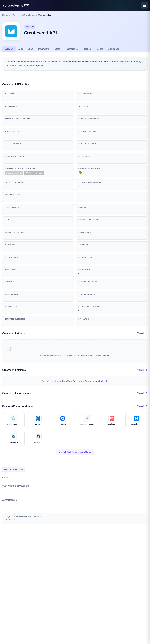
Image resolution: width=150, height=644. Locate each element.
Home (5, 15)
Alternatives (114, 49)
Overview (9, 49)
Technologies (72, 49)
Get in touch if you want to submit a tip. (91, 381)
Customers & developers (16, 486)
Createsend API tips (14, 370)
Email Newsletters (27, 15)
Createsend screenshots (17, 393)
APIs (13, 15)
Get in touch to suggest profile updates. (92, 356)
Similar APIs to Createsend (18, 406)
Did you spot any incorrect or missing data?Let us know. (23, 518)
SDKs (30, 49)
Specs (57, 49)
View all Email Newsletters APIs (75, 452)
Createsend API (45, 15)
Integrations (44, 49)
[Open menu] (144, 6)
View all (142, 333)
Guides (100, 49)
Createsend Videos (13, 333)
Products (87, 49)
